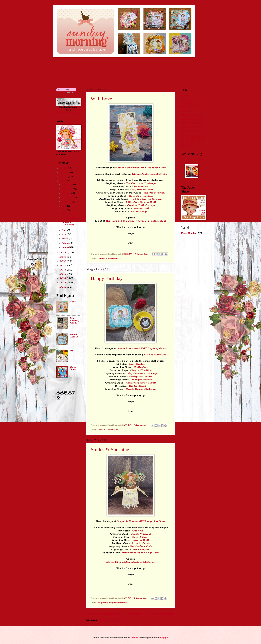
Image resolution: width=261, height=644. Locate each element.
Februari (66, 243)
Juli (64, 206)
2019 (63, 257)
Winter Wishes (74, 336)
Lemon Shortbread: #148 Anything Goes (141, 168)
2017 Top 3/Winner (192, 135)
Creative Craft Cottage (141, 205)
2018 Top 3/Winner (192, 139)
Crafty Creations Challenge (141, 373)
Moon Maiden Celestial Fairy (150, 174)
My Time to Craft (142, 190)
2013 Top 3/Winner (192, 119)
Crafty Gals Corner (141, 377)
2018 (63, 261)
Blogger (164, 637)
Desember (68, 185)
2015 (63, 274)
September (68, 197)
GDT (184, 107)
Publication (187, 111)
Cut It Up (138, 531)
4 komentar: (141, 254)
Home (184, 95)
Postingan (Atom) (109, 620)
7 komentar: (140, 598)
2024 (64, 168)
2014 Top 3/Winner (192, 123)
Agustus (67, 202)
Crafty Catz (141, 367)
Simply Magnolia (141, 534)
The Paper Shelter (141, 380)
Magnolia (103, 603)
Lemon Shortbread (108, 258)
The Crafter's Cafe (141, 546)
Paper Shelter (189, 233)
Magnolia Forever (118, 603)
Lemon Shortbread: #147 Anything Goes (141, 348)
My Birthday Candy (75, 320)
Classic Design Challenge (141, 389)
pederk (134, 637)
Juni (65, 210)
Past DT (186, 103)
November (68, 189)
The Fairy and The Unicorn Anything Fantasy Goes (136, 221)
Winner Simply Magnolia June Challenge (130, 562)
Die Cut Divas (137, 386)
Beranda (135, 614)
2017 (63, 265)
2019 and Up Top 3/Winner (191, 144)
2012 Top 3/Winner (192, 115)
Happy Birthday (107, 278)
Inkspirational (140, 186)
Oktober (67, 193)
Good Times (73, 368)
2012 (63, 287)
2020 (64, 253)
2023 (64, 172)
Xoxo (73, 302)
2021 (63, 181)
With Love (101, 99)
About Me (187, 99)
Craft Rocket (137, 364)
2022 (64, 177)
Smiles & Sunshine (110, 449)
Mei (64, 230)
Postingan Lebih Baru (103, 614)
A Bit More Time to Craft (141, 202)
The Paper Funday (155, 193)
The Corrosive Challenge (141, 183)
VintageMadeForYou (68, 113)
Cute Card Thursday (141, 196)
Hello (73, 351)
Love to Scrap (138, 212)
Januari (66, 247)
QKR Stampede (141, 549)
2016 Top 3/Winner (192, 131)
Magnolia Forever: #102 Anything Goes (141, 521)
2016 (63, 270)
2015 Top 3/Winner (192, 127)
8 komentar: (141, 425)
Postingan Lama (162, 614)
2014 (63, 278)
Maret (65, 239)
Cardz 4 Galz (140, 537)
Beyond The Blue (141, 370)
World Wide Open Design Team (141, 553)
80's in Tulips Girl (155, 355)
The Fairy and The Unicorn (146, 199)
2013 (63, 283)
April (65, 234)
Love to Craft (141, 208)
